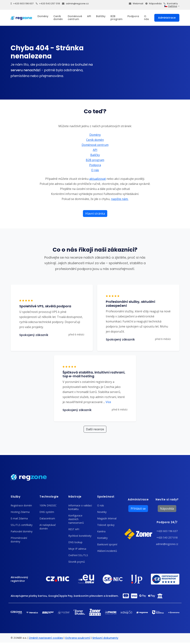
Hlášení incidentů (107, 551)
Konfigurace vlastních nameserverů (76, 519)
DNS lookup (75, 542)
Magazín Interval (107, 518)
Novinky (102, 512)
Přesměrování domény (19, 540)
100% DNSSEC (48, 505)
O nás (146, 18)
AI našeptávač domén (48, 527)
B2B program (116, 18)
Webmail (136, 4)
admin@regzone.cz (75, 4)
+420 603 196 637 (22, 4)
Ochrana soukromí (78, 638)
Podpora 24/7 (167, 522)
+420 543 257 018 (48, 4)
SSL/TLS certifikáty (22, 525)
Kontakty (171, 4)
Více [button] (107, 402)
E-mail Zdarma (19, 518)
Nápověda (153, 4)
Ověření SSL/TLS (78, 555)
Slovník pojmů (77, 562)
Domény (43, 16)
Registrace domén (21, 505)
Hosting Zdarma (20, 512)
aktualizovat (98, 179)
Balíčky (101, 16)
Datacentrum (47, 518)
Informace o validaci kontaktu (80, 507)
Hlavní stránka (95, 214)
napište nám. (120, 199)
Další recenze (95, 429)
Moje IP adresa (77, 549)
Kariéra (101, 531)
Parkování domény (22, 531)
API (89, 16)
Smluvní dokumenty (105, 638)
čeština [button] (171, 6)
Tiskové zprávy (106, 525)
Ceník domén (58, 18)
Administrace (167, 18)
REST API (74, 529)
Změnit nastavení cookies (46, 638)
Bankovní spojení (107, 544)
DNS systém (47, 512)
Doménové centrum (75, 18)
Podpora (133, 16)
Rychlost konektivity (80, 536)
